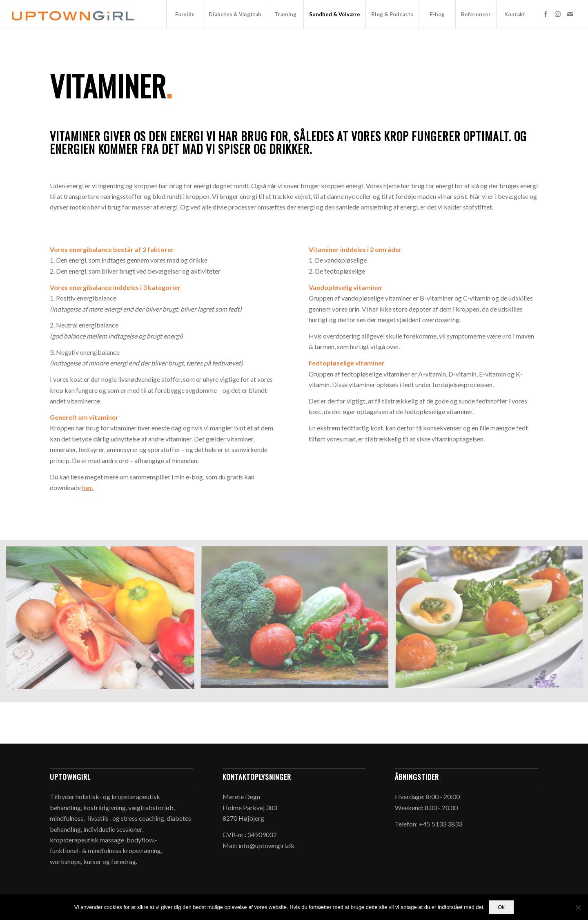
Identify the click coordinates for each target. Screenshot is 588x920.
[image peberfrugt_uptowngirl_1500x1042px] (103, 624)
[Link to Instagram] (558, 14)
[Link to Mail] (570, 14)
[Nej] (578, 907)
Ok (501, 907)
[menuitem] (185, 14)
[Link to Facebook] (546, 14)
